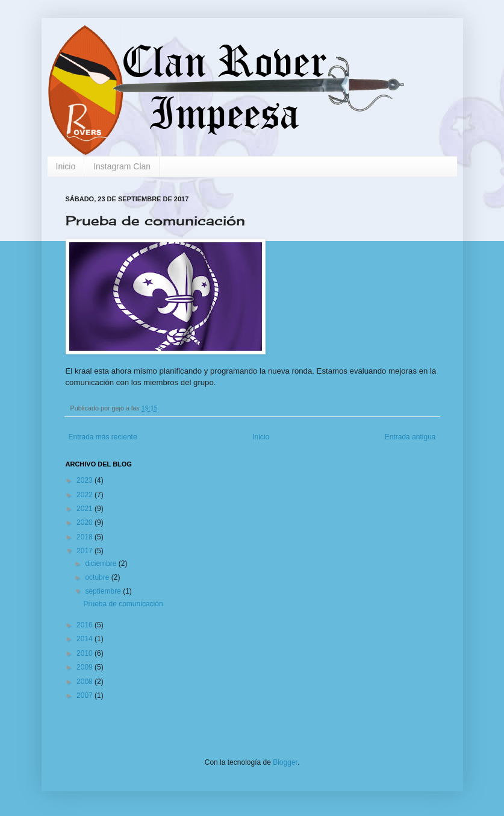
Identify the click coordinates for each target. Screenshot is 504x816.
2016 (86, 625)
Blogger (285, 762)
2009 (86, 667)
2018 (86, 537)
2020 (86, 523)
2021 (86, 509)
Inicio (66, 166)
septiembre (104, 591)
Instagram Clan (122, 166)
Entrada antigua (410, 437)
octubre (98, 577)
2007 (86, 695)
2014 (86, 639)
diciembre (101, 563)
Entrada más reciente (103, 437)
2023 (86, 480)
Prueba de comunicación (123, 604)
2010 (86, 653)
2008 (86, 682)
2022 (86, 495)
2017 (86, 551)
